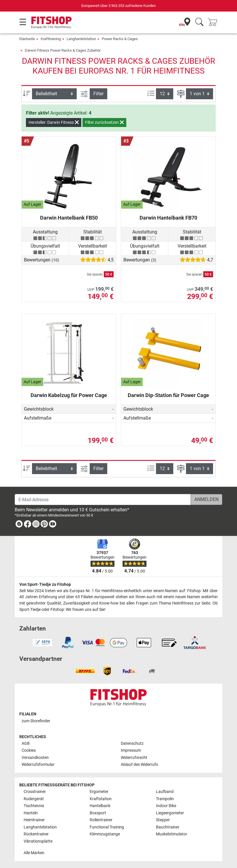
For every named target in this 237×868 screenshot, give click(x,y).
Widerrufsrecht (134, 758)
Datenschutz (132, 743)
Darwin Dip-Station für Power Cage (168, 395)
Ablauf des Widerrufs (139, 765)
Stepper (163, 820)
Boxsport (98, 813)
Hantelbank (100, 806)
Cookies (29, 750)
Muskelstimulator (172, 834)
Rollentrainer (101, 820)
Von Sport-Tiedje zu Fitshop (45, 584)
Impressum (131, 750)
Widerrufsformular (38, 765)
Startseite (27, 39)
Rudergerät (34, 799)
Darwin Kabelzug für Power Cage (69, 395)
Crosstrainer (35, 792)
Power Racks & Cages (120, 39)
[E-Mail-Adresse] (103, 500)
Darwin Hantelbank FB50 (69, 218)
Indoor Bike (166, 806)
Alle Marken (34, 853)
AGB (26, 743)
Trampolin (165, 799)
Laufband (165, 792)
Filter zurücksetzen (104, 122)
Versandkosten (35, 758)
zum (36, 721)
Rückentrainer (36, 834)
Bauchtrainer (168, 827)
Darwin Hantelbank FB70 (168, 218)
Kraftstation (101, 799)
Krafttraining (51, 39)
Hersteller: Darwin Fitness (54, 122)
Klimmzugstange (105, 834)
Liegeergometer (170, 813)
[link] (19, 525)
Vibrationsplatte (38, 841)
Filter (98, 94)
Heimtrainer (34, 820)
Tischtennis (34, 806)
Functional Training (107, 827)
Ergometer (99, 792)
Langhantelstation (81, 39)
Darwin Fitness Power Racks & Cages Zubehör (63, 50)
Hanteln (31, 813)
